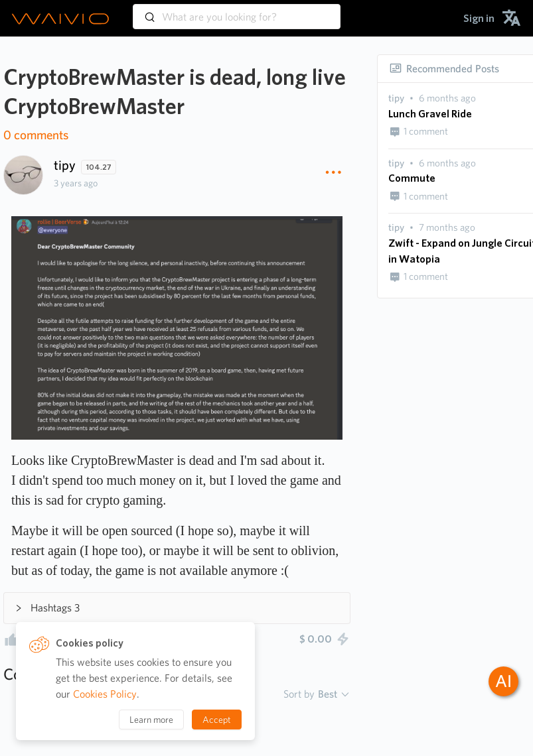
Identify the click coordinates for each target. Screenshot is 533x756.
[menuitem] (479, 18)
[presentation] (396, 98)
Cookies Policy (105, 694)
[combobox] (237, 11)
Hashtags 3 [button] (47, 608)
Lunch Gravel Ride (430, 114)
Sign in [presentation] (479, 18)
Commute (412, 178)
